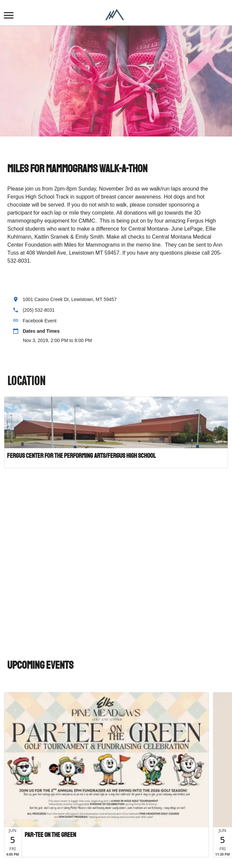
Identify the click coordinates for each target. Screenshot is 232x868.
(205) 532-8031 (39, 310)
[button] (9, 15)
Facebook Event (40, 321)
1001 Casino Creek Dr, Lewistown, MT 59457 (70, 299)
